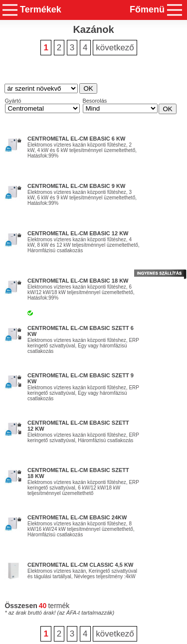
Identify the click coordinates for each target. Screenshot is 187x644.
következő (115, 48)
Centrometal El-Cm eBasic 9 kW (76, 186)
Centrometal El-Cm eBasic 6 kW (76, 139)
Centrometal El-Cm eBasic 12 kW (78, 233)
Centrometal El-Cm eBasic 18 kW (78, 281)
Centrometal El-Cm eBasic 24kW (77, 517)
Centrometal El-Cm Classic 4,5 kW (80, 565)
